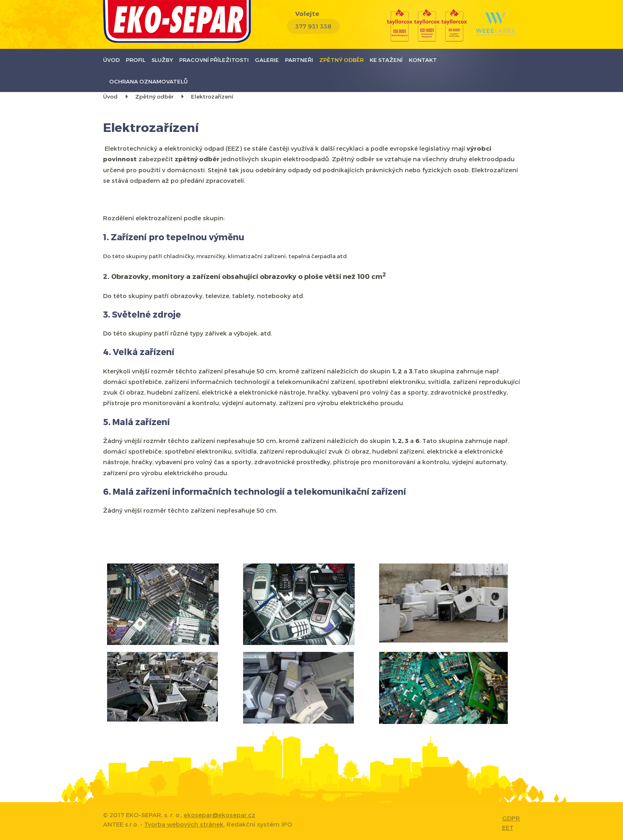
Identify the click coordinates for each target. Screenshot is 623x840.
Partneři (299, 60)
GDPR (511, 818)
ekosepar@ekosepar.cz (219, 815)
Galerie (267, 60)
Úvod (111, 60)
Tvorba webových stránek (184, 824)
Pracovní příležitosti (214, 60)
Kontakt (423, 60)
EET (508, 827)
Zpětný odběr (341, 60)
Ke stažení (386, 60)
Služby (162, 60)
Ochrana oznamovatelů (148, 81)
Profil (136, 60)
